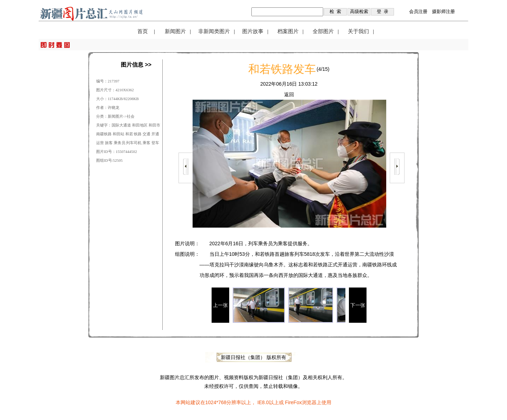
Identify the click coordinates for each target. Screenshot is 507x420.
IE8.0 (263, 402)
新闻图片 (175, 31)
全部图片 (323, 31)
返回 (289, 94)
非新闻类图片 (214, 31)
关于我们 (358, 31)
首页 (143, 31)
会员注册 (418, 11)
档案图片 (288, 31)
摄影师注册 (443, 11)
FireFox (293, 402)
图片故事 (253, 31)
